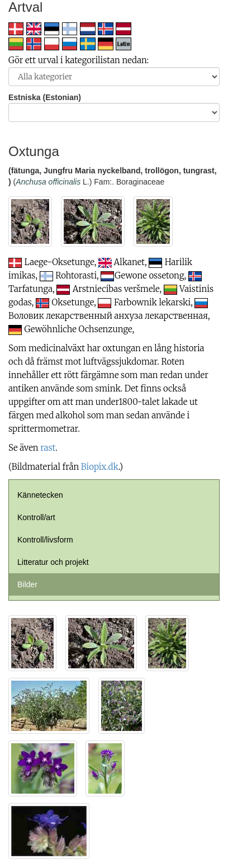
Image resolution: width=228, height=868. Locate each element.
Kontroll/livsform (45, 540)
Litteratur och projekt (53, 562)
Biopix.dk (100, 467)
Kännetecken (40, 495)
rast (48, 448)
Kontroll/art (36, 517)
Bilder (27, 584)
